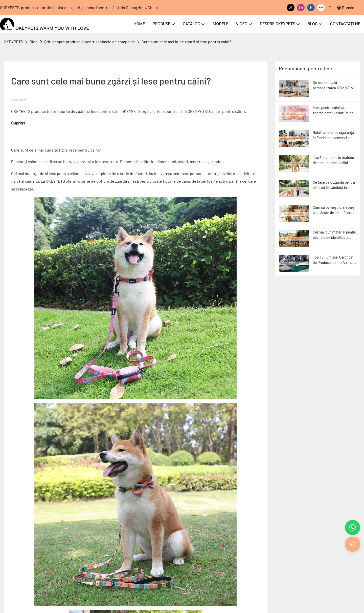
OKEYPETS (13, 42)
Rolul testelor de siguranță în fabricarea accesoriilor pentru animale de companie (333, 136)
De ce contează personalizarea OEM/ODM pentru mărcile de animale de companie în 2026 (333, 86)
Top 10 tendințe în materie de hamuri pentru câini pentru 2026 (334, 161)
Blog (34, 42)
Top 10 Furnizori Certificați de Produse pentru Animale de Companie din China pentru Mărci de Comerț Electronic (334, 260)
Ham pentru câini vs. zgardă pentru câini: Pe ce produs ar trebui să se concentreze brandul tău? (333, 111)
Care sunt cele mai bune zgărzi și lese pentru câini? (186, 42)
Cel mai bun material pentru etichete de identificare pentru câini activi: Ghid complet (335, 235)
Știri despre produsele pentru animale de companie (90, 42)
